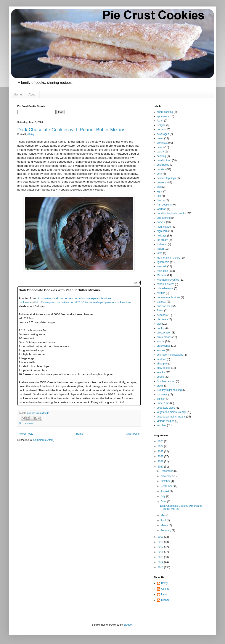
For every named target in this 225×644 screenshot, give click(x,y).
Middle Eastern (166, 284)
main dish (162, 271)
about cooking (165, 112)
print (137, 282)
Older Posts (133, 434)
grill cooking (164, 218)
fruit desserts (164, 205)
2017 (161, 547)
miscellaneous (165, 288)
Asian (160, 121)
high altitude (43, 413)
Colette (165, 589)
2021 (161, 461)
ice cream (162, 240)
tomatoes (162, 395)
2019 (161, 537)
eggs (160, 191)
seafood (162, 359)
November (167, 476)
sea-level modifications (170, 355)
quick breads (164, 337)
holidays (162, 236)
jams (160, 253)
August (165, 491)
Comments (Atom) (44, 440)
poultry (161, 328)
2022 (161, 456)
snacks (161, 372)
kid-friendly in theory (168, 258)
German (162, 209)
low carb (162, 266)
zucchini (162, 425)
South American (166, 381)
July (163, 496)
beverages (163, 134)
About (32, 94)
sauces (161, 350)
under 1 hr (163, 403)
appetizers (163, 116)
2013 (161, 567)
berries (161, 129)
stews (160, 386)
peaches (162, 315)
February (166, 531)
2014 (161, 562)
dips (159, 187)
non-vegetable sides (168, 297)
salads (161, 341)
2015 (161, 557)
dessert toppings (166, 178)
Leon (164, 594)
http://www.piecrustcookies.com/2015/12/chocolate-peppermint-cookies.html (83, 302)
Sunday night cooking (169, 390)
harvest (161, 222)
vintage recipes (166, 421)
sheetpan (162, 364)
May (164, 515)
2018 (161, 542)
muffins (161, 293)
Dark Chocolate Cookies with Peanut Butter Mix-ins (71, 130)
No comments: (27, 423)
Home (18, 94)
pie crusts (162, 319)
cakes (160, 147)
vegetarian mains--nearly (171, 417)
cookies (31, 413)
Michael (166, 600)
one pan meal (165, 306)
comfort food (164, 160)
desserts (162, 183)
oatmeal (162, 302)
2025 (161, 441)
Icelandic (162, 244)
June (164, 502)
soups (160, 377)
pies (159, 324)
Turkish (161, 399)
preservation (164, 333)
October (166, 481)
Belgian (161, 125)
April (164, 520)
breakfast (162, 143)
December (167, 471)
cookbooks (163, 165)
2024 (161, 446)
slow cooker (164, 368)
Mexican (162, 275)
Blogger (128, 625)
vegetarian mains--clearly (171, 412)
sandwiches (164, 346)
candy (160, 152)
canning (161, 156)
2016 (161, 552)
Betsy (164, 583)
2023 (161, 451)
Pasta (160, 311)
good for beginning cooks (171, 214)
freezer (161, 200)
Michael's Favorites (168, 280)
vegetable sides (166, 408)
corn (159, 174)
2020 (161, 467)
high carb (162, 231)
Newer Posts (26, 434)
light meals (163, 262)
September (167, 486)
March (165, 525)
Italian (160, 249)
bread (160, 138)
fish (159, 196)
